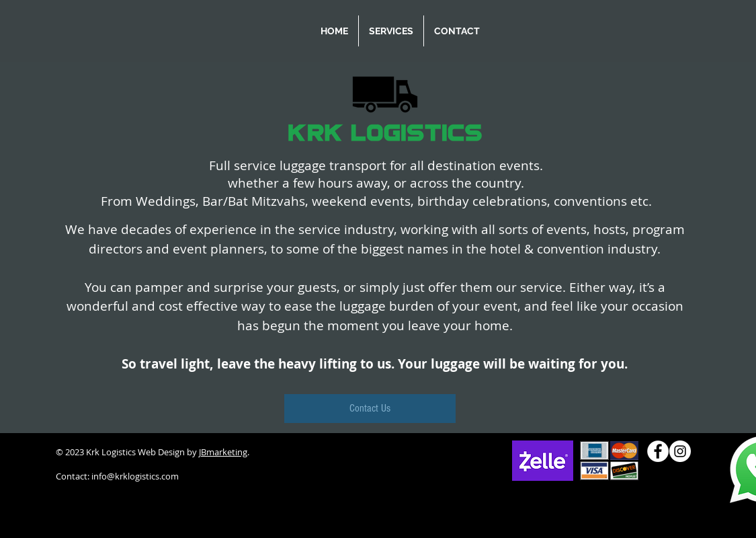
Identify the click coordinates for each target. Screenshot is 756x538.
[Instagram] (680, 451)
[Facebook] (658, 451)
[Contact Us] (370, 409)
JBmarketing (223, 452)
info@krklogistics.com (135, 476)
